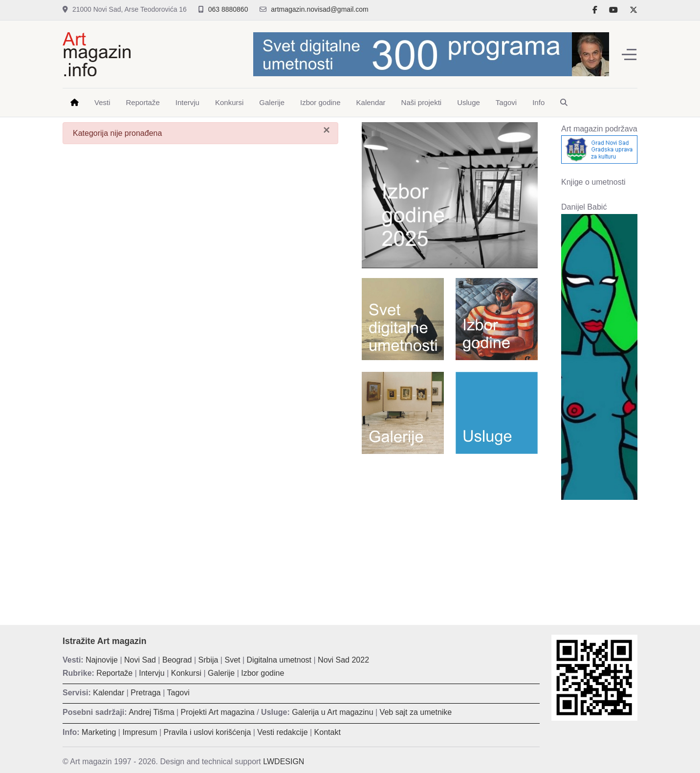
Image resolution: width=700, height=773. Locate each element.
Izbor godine (262, 673)
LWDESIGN (284, 762)
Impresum (140, 732)
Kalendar (109, 693)
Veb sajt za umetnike (416, 712)
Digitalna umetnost (279, 660)
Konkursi (186, 673)
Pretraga (145, 693)
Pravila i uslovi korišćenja (208, 732)
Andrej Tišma (151, 712)
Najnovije (102, 660)
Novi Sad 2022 (343, 660)
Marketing (99, 732)
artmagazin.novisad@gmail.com (319, 9)
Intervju (152, 673)
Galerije (221, 673)
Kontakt (328, 732)
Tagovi (178, 693)
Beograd (177, 660)
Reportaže (114, 673)
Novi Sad (140, 660)
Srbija (208, 660)
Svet (232, 660)
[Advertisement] (450, 532)
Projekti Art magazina (218, 712)
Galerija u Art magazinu (332, 712)
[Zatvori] (327, 130)
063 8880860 (228, 9)
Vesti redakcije (282, 732)
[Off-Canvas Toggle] (629, 54)
